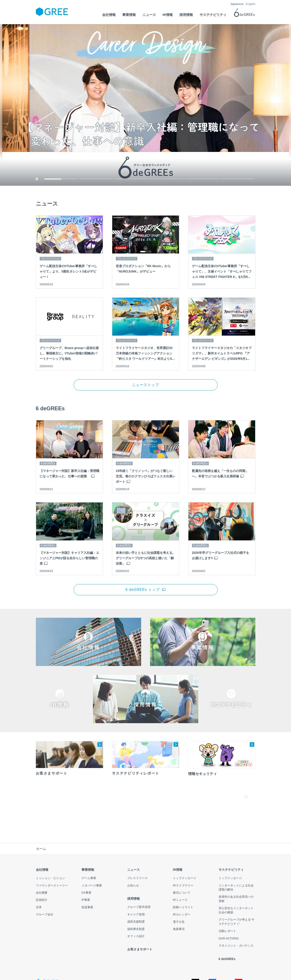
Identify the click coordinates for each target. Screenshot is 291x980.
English (251, 4)
